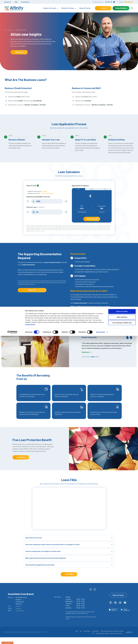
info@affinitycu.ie (21, 614)
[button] (92, 597)
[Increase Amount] (65, 202)
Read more (86, 356)
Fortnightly (92, 190)
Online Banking (121, 8)
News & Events (85, 8)
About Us (8, 2)
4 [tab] (96, 361)
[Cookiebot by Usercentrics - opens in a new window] (12, 640)
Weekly (79, 190)
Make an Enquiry (118, 605)
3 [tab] (92, 361)
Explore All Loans (50, 8)
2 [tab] (87, 361)
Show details (101, 640)
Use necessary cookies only (122, 631)
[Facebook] (106, 2)
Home (6, 30)
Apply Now (32, 294)
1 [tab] (83, 361)
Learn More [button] (21, 461)
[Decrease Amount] (29, 202)
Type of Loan (31, 185)
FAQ (16, 2)
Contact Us (25, 2)
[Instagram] (111, 2)
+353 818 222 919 (21, 612)
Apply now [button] (19, 52)
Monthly (105, 190)
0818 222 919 (129, 2)
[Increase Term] (65, 213)
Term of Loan (35, 208)
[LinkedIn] (108, 2)
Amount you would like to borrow (38, 197)
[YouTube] (114, 2)
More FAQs (69, 580)
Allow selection (122, 625)
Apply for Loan (92, 221)
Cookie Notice (30, 633)
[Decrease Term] (29, 213)
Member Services (68, 8)
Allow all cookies (122, 620)
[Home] (13, 8)
